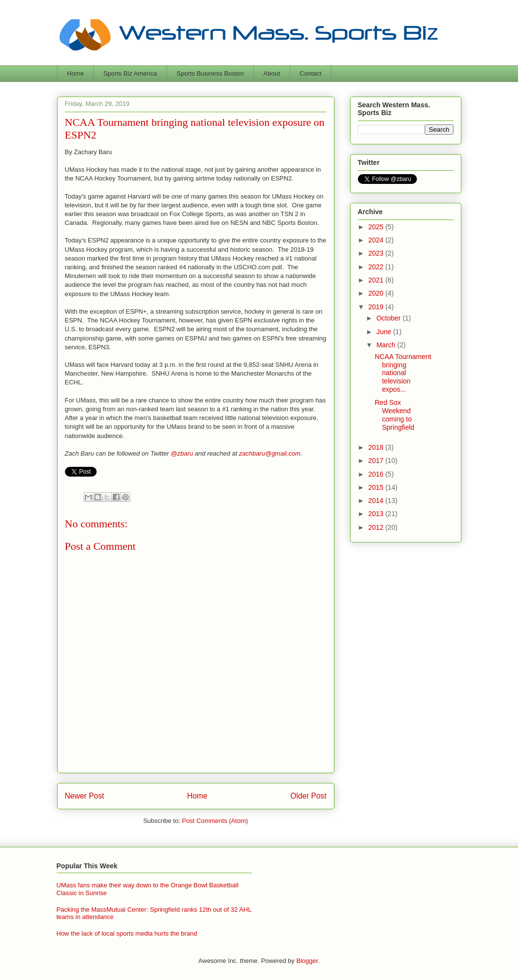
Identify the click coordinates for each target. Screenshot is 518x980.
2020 (377, 293)
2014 (377, 500)
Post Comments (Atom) (215, 821)
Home (75, 73)
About (272, 73)
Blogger (307, 961)
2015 (377, 487)
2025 (377, 227)
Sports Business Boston (210, 73)
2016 (377, 474)
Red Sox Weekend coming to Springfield (394, 415)
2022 (377, 267)
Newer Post (85, 796)
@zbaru (182, 453)
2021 (377, 280)
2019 (377, 307)
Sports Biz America (130, 73)
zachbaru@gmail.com (269, 453)
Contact (311, 73)
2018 (377, 447)
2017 (377, 460)
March (387, 345)
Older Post (309, 796)
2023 (377, 253)
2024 (377, 240)
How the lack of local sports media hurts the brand (127, 933)
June (385, 332)
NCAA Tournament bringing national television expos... (403, 373)
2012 (377, 527)
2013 (377, 514)
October (390, 318)
